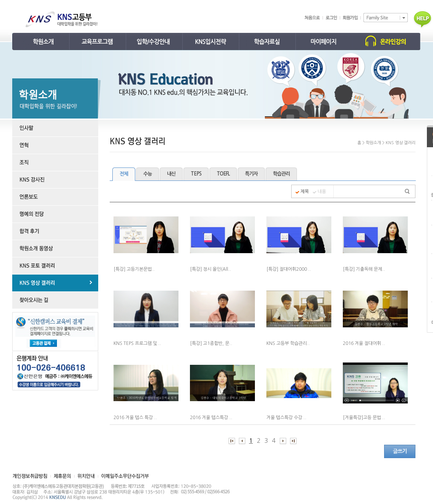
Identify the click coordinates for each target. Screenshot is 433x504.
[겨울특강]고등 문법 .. (364, 418)
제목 (305, 192)
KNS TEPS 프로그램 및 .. (137, 343)
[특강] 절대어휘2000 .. (289, 269)
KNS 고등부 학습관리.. (288, 343)
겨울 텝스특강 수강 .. (286, 418)
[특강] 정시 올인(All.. (211, 269)
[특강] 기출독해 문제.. (364, 269)
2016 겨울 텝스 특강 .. (135, 418)
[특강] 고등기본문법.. (134, 269)
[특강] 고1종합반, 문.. (211, 343)
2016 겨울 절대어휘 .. (364, 343)
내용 (322, 192)
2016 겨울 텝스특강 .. (211, 418)
